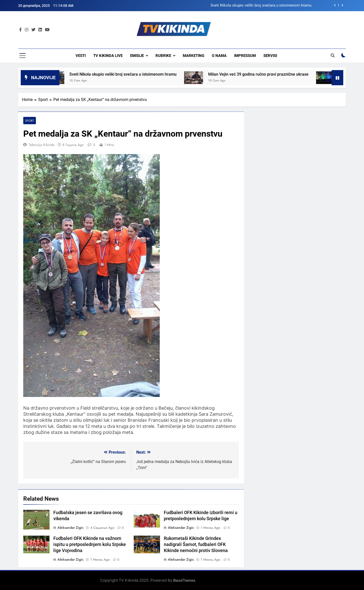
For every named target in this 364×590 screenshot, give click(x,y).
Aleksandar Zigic (71, 528)
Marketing (194, 56)
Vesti (81, 56)
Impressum (245, 56)
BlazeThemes (184, 580)
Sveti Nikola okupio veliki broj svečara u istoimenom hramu (261, 6)
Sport (30, 121)
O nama (219, 56)
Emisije (137, 56)
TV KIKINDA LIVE (108, 56)
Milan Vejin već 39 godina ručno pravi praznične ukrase (264, 74)
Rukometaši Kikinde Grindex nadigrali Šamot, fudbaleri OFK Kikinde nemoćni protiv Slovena (196, 544)
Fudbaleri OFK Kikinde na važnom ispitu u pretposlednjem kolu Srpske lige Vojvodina (90, 544)
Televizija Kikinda (41, 145)
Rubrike (163, 56)
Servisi (270, 56)
